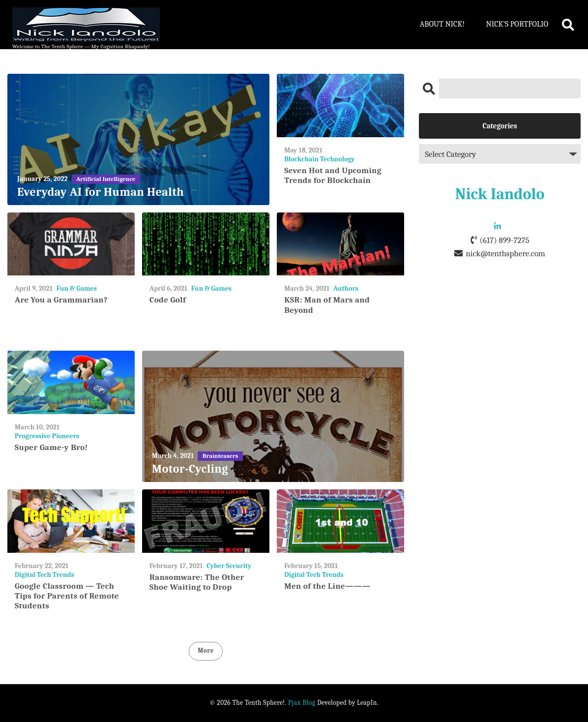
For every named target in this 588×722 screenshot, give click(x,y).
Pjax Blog (302, 703)
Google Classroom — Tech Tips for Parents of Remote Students (67, 596)
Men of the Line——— (327, 586)
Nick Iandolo (500, 194)
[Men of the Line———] (340, 521)
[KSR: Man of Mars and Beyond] (340, 244)
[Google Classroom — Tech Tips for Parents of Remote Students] (71, 521)
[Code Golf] (206, 244)
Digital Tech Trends (44, 575)
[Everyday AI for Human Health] (138, 139)
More (206, 650)
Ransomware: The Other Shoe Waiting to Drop (197, 582)
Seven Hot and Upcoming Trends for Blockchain (333, 175)
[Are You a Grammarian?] (71, 244)
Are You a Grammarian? (61, 300)
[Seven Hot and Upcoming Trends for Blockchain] (340, 105)
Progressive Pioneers (47, 436)
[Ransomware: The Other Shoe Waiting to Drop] (206, 521)
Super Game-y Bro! (51, 447)
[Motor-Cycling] (273, 416)
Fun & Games (77, 288)
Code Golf (168, 300)
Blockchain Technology (320, 159)
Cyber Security (229, 566)
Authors (346, 288)
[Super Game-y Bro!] (71, 382)
